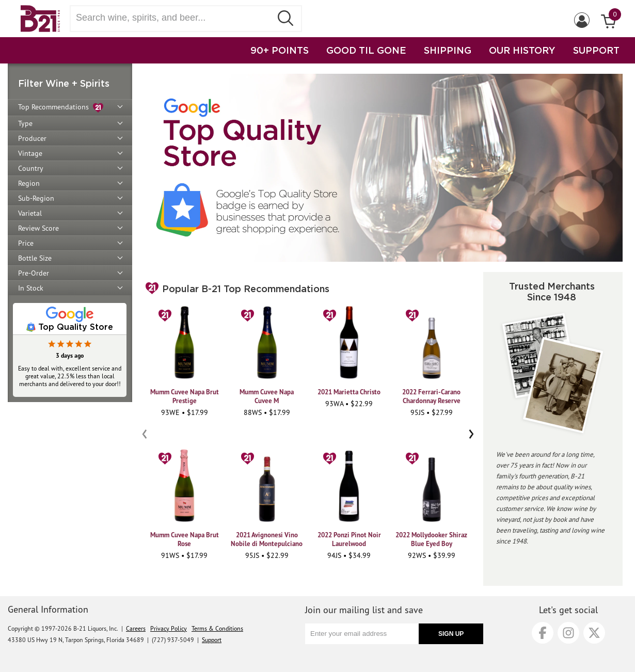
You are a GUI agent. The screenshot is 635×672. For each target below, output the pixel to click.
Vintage (30, 153)
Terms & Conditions (217, 628)
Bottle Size (35, 258)
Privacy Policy (169, 628)
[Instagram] (568, 633)
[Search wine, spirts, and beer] (174, 18)
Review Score (38, 228)
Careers (136, 628)
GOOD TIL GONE (366, 50)
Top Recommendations (61, 108)
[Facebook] (543, 633)
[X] (594, 633)
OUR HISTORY (522, 50)
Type (25, 123)
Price (26, 243)
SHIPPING (448, 50)
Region (29, 183)
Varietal (30, 213)
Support (212, 640)
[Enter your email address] (362, 634)
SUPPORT (596, 50)
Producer (32, 138)
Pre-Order (34, 273)
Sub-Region (36, 198)
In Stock (31, 288)
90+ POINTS (280, 50)
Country (31, 168)
